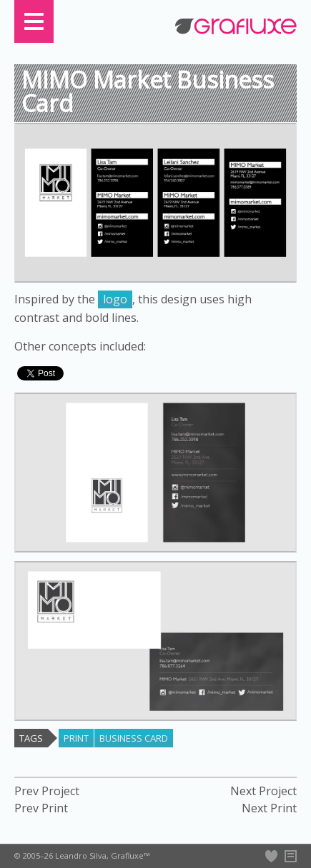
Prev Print (41, 808)
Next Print (269, 808)
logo (115, 299)
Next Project (263, 791)
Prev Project (47, 791)
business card (134, 738)
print (76, 738)
